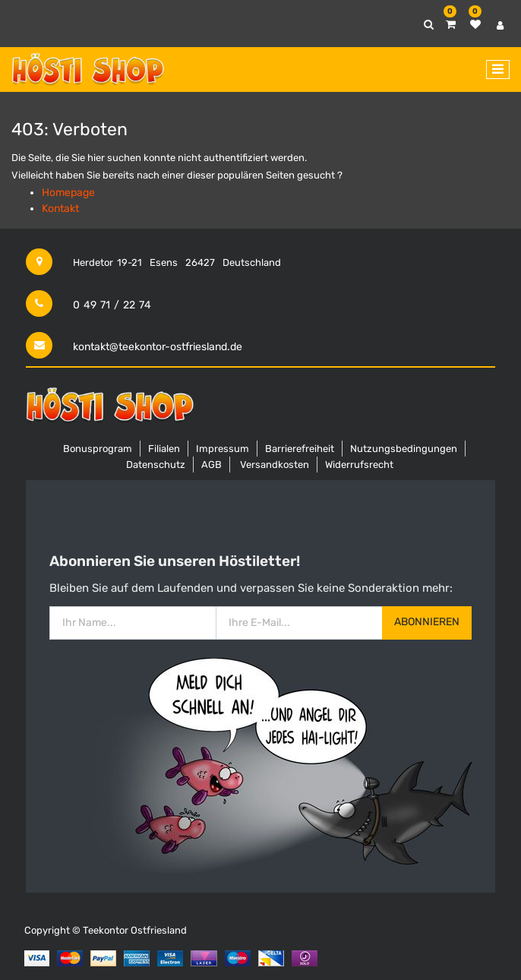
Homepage (68, 193)
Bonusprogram (98, 449)
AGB (212, 465)
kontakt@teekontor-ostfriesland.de (158, 347)
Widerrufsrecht (359, 465)
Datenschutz (156, 465)
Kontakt (60, 209)
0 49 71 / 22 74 (112, 305)
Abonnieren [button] (427, 622)
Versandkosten (275, 465)
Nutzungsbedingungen (404, 449)
